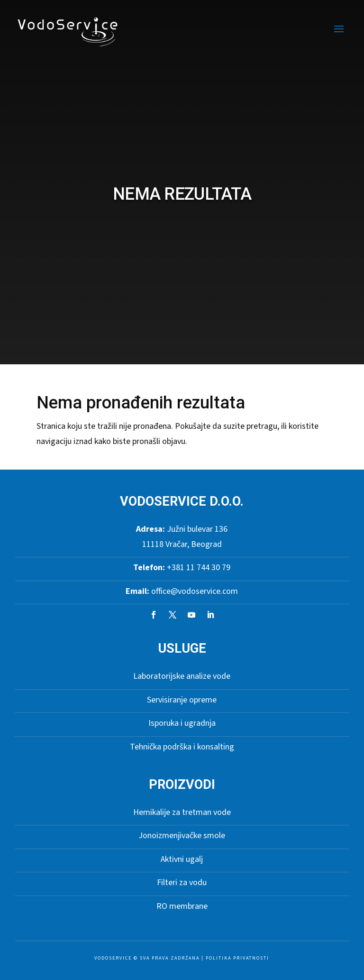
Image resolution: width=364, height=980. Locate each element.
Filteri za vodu (182, 883)
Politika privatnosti (237, 958)
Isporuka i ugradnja (182, 723)
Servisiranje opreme (182, 700)
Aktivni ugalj (182, 859)
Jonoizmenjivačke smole (182, 836)
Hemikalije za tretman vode (182, 812)
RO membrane (182, 906)
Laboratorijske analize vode (182, 676)
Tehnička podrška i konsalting (182, 747)
